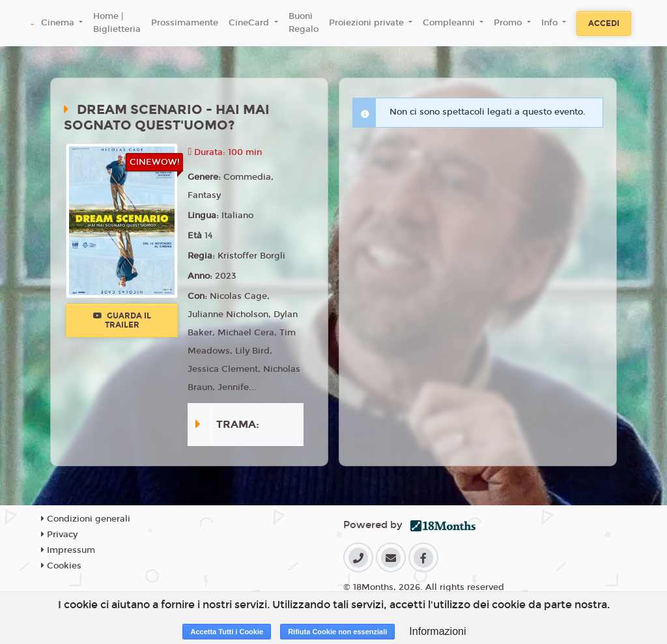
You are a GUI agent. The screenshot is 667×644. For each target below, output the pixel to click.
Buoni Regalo (304, 23)
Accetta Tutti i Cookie (227, 632)
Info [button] (551, 23)
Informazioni (437, 631)
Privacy (59, 535)
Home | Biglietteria (117, 23)
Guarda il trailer (122, 320)
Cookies (61, 566)
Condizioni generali (86, 519)
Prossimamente (185, 23)
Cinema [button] (59, 23)
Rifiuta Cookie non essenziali (337, 632)
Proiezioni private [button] (368, 23)
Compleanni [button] (450, 23)
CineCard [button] (250, 23)
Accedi (604, 23)
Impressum (68, 550)
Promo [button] (509, 23)
